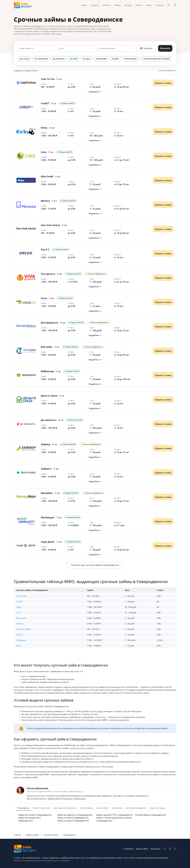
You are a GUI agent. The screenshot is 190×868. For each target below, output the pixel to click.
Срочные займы (51, 835)
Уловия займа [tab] (86, 808)
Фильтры (146, 48)
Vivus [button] (19, 646)
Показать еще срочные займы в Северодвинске (95, 565)
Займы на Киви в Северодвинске (73, 818)
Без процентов (41, 59)
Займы (118, 5)
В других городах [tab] (158, 808)
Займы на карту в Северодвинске (73, 821)
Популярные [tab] (23, 808)
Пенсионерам (132, 59)
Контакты (156, 849)
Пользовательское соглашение (56, 861)
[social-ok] (170, 849)
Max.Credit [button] (21, 618)
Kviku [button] (19, 607)
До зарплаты (59, 59)
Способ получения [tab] (41, 808)
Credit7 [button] (20, 602)
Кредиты (95, 5)
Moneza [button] (20, 624)
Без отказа (24, 59)
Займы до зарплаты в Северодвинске (75, 815)
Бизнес (139, 5)
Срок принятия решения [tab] (65, 808)
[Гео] (169, 5)
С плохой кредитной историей (157, 59)
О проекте (128, 849)
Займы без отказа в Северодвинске (35, 815)
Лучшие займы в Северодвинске (150, 815)
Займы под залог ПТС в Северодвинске (114, 815)
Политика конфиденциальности (28, 861)
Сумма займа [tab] (102, 808)
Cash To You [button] (22, 596)
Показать (165, 48)
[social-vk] (164, 849)
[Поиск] (175, 5)
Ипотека (107, 5)
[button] (95, 92)
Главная (17, 835)
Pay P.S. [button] (20, 635)
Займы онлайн (32, 835)
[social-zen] (175, 849)
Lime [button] (18, 613)
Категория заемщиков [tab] (136, 808)
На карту (87, 59)
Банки (149, 5)
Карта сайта (142, 849)
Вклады (128, 5)
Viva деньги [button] (21, 640)
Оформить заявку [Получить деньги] (163, 83)
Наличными (102, 59)
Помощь (160, 5)
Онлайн (116, 59)
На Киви (74, 59)
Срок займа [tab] (117, 808)
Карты (84, 5)
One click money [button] (23, 629)
